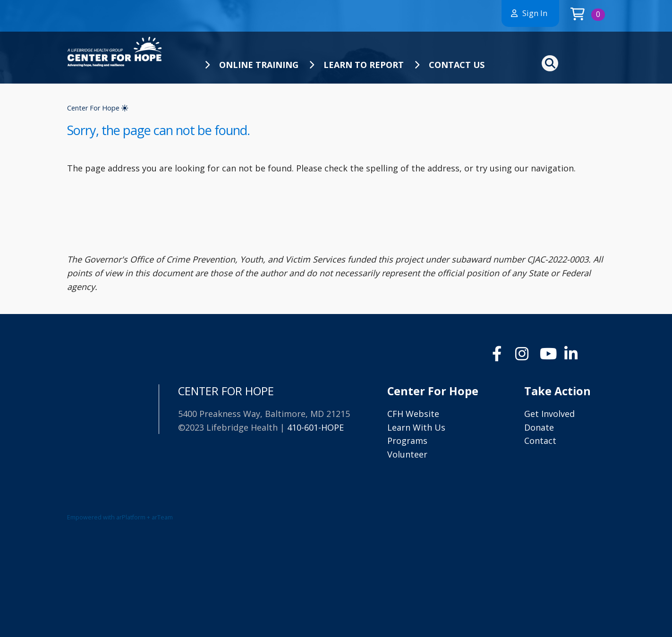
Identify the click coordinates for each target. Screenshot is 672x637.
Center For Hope (98, 108)
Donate (539, 427)
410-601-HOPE (315, 427)
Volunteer (407, 454)
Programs (407, 441)
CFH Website (413, 414)
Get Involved (549, 414)
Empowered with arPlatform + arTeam (120, 517)
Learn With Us (416, 427)
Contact (540, 441)
